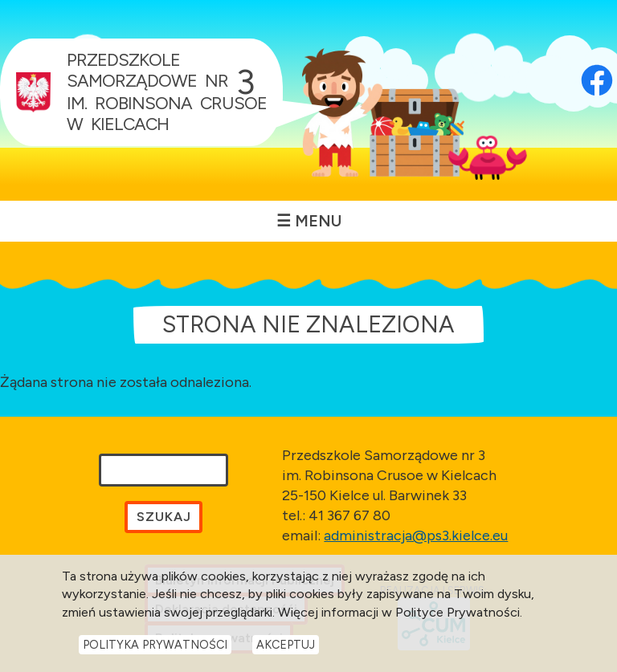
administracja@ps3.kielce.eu (416, 536)
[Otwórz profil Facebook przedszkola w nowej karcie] (597, 58)
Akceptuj (286, 645)
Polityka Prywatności (155, 645)
